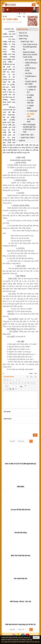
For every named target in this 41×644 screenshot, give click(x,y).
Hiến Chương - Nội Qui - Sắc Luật (20, 601)
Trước (19, 17)
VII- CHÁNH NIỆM (31, 115)
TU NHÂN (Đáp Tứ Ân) (31, 77)
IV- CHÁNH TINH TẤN (30, 102)
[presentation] (17, 428)
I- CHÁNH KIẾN (32, 87)
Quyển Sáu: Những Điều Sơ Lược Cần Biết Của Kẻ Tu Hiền (30, 55)
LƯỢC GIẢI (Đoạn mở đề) (30, 69)
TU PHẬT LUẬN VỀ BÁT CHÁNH (31, 83)
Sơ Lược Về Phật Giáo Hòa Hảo (21, 510)
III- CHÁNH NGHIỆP (30, 96)
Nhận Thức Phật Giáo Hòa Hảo (21, 556)
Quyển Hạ (22, 140)
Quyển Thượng (23, 36)
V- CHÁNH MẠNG (30, 107)
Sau (24, 17)
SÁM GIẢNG (20, 487)
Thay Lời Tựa (23, 33)
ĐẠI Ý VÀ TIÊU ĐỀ (30, 60)
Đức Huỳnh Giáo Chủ (21, 578)
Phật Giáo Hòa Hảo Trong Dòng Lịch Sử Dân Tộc (20, 624)
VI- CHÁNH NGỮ (32, 111)
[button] (34, 5)
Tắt (27, 377)
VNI (36, 377)
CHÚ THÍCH (29, 73)
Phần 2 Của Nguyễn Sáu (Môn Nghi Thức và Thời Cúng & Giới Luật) (29, 128)
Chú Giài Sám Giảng (22, 29)
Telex (31, 377)
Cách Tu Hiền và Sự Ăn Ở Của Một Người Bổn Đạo (30, 47)
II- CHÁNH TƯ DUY (31, 91)
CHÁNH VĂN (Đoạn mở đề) (31, 64)
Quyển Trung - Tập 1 (27, 41)
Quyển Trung (23, 39)
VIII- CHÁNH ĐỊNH (31, 120)
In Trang (4, 373)
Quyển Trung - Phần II (28, 138)
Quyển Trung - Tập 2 (27, 135)
